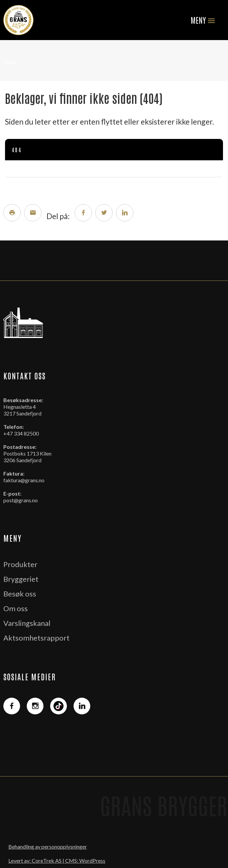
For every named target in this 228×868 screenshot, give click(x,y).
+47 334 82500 (21, 433)
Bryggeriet (21, 579)
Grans (10, 62)
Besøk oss (20, 594)
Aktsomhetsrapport (36, 638)
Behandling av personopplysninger (48, 846)
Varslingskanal (27, 623)
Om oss (16, 608)
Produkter (20, 564)
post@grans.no (21, 500)
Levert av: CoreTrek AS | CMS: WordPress (57, 860)
